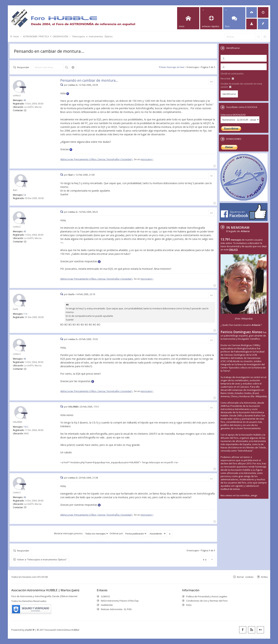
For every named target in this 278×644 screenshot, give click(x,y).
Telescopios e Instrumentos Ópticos (92, 36)
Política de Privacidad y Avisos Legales (207, 596)
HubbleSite (107, 605)
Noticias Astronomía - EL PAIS (116, 609)
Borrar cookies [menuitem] (245, 577)
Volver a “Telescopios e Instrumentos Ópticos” (42, 559)
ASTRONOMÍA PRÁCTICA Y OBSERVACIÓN (45, 36)
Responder (23, 67)
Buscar (66, 67)
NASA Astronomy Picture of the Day (120, 601)
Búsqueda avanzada (73, 67)
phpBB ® (30, 630)
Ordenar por (128, 533)
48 (25, 100)
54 (25, 195)
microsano (146, 159)
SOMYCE (105, 596)
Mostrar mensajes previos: (81, 533)
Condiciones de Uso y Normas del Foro (207, 601)
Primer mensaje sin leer (172, 67)
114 (25, 314)
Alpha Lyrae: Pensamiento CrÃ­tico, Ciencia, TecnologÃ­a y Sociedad (96, 159)
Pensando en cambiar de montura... (49, 51)
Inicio (16, 36)
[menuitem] (252, 12)
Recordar (227, 78)
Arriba (264, 577)
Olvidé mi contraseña (232, 74)
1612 (26, 427)
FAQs (189, 605)
